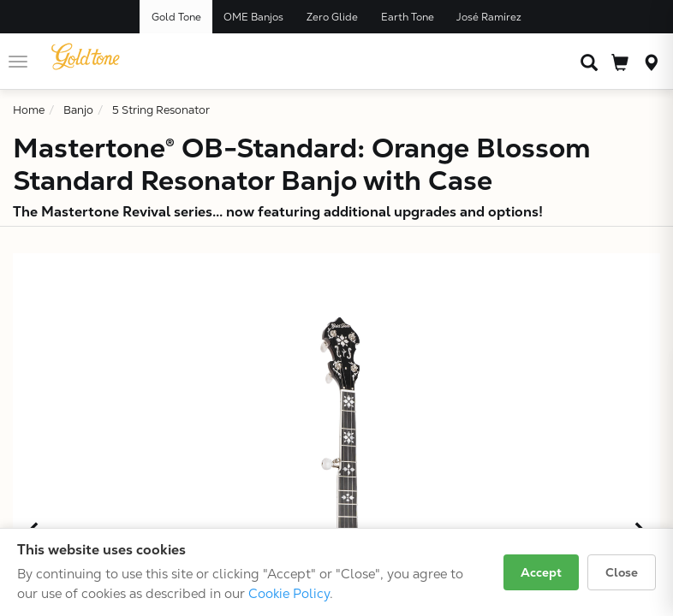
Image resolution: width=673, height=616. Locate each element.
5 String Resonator (161, 110)
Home (29, 110)
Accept (541, 572)
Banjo (78, 110)
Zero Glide (332, 17)
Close (622, 572)
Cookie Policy (289, 593)
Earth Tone (408, 17)
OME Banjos (253, 17)
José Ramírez (489, 17)
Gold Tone (176, 17)
